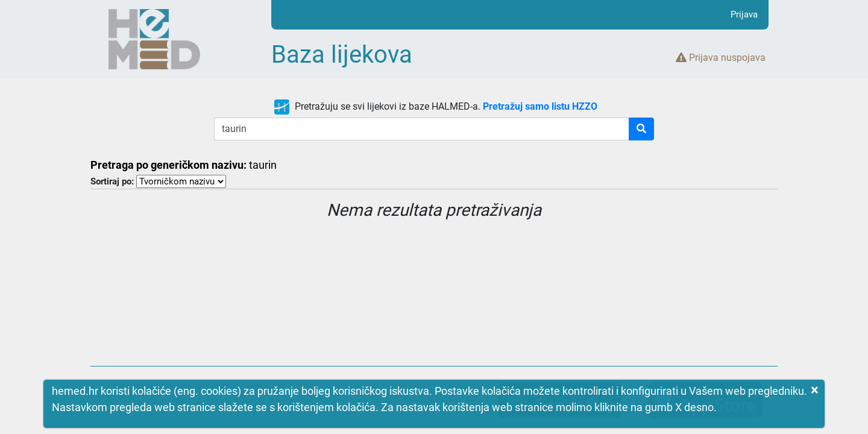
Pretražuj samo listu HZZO (540, 106)
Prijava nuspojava (721, 58)
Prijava (744, 14)
